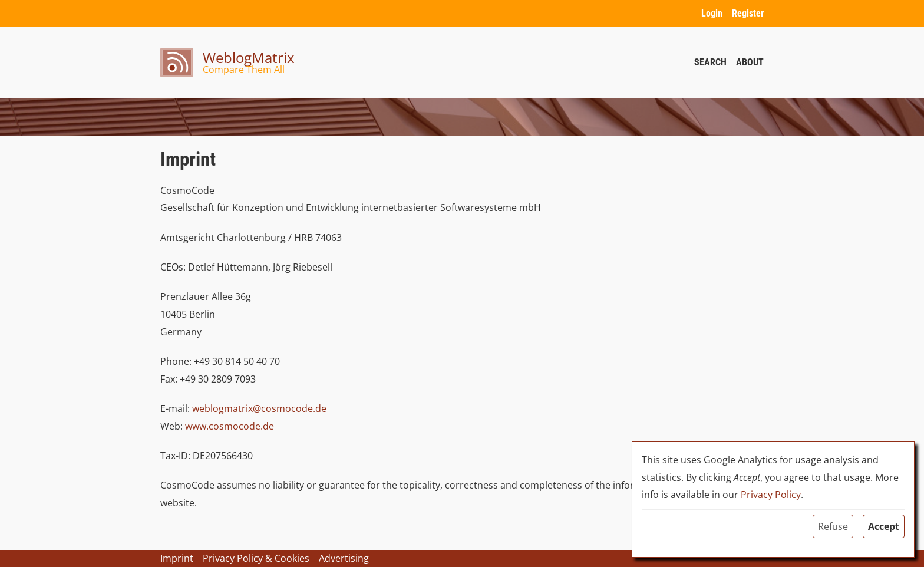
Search (710, 62)
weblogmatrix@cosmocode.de (259, 408)
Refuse (833, 526)
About (750, 62)
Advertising (344, 558)
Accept (884, 526)
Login (712, 13)
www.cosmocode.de (230, 426)
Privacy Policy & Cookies (256, 558)
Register (748, 13)
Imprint (177, 558)
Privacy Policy (771, 495)
